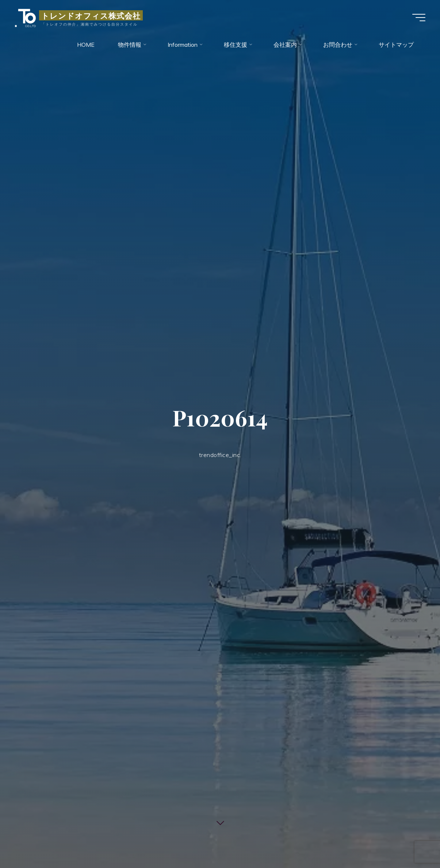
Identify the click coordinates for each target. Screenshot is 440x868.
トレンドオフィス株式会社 (91, 15)
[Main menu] (419, 18)
